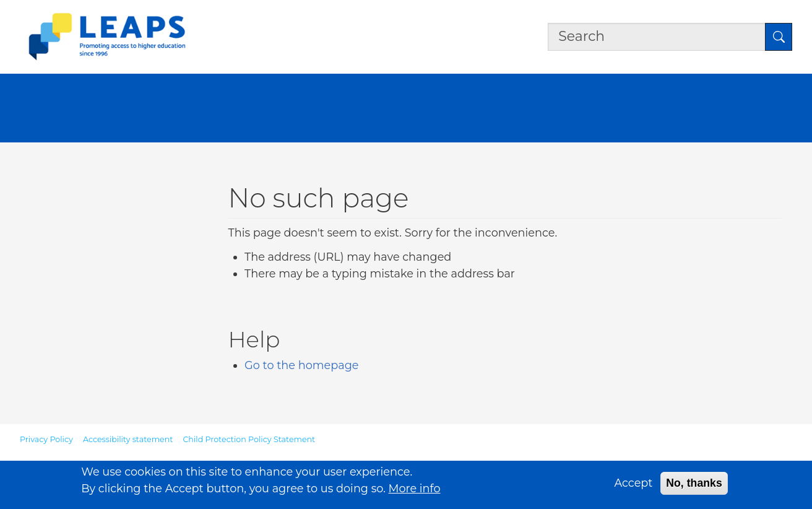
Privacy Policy (46, 439)
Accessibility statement (128, 439)
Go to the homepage (301, 365)
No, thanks (694, 486)
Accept (633, 486)
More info (415, 491)
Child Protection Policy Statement (249, 439)
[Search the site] (657, 37)
